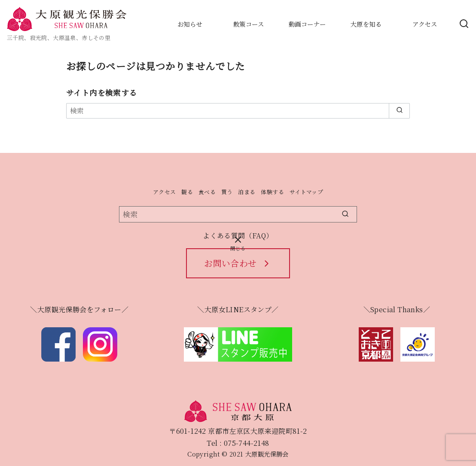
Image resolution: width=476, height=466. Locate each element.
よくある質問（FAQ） (238, 236)
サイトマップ (306, 192)
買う (227, 192)
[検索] (238, 111)
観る (187, 192)
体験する (272, 192)
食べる (207, 192)
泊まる (247, 192)
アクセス (165, 192)
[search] (399, 111)
